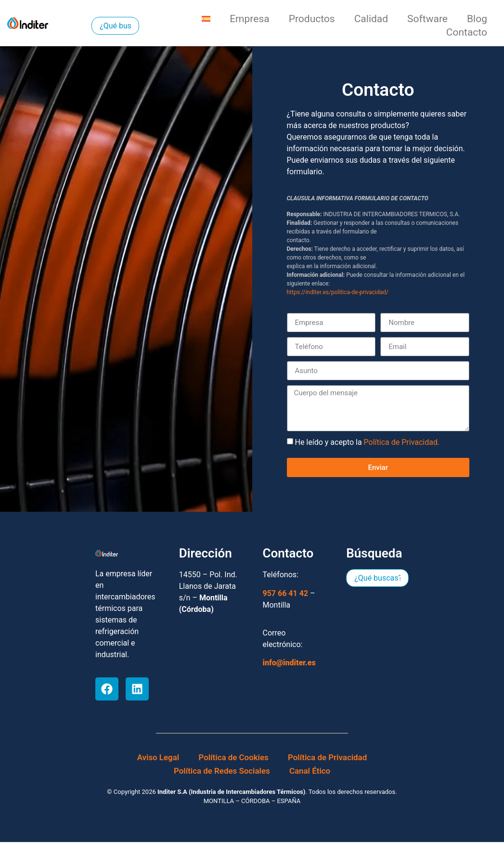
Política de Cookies (233, 758)
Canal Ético (310, 772)
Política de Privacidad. (402, 442)
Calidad (371, 19)
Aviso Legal (158, 758)
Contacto (467, 32)
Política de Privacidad (328, 758)
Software (427, 19)
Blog (477, 19)
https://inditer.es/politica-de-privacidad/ (338, 292)
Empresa (249, 19)
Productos (312, 19)
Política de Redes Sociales (222, 772)
